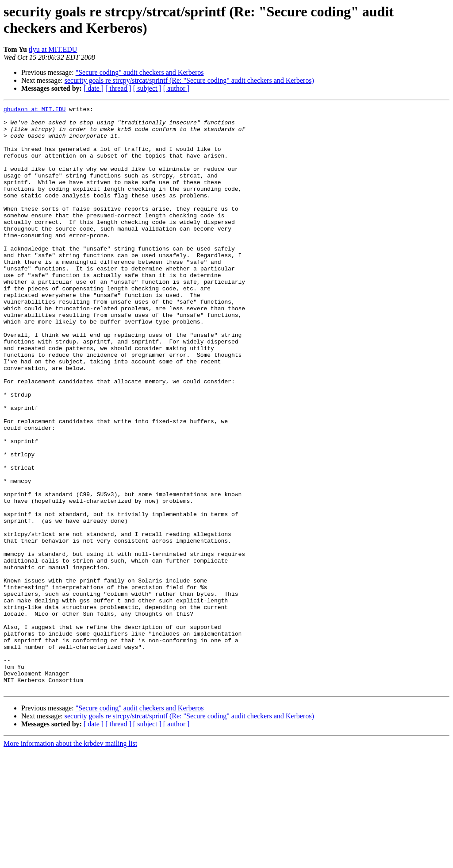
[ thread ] (118, 88)
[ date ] (94, 88)
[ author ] (177, 88)
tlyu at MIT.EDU (53, 49)
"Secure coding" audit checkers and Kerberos (140, 72)
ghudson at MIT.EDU (35, 110)
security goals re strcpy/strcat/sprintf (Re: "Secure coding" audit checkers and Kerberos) (189, 80)
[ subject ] (147, 88)
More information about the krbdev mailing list (70, 860)
